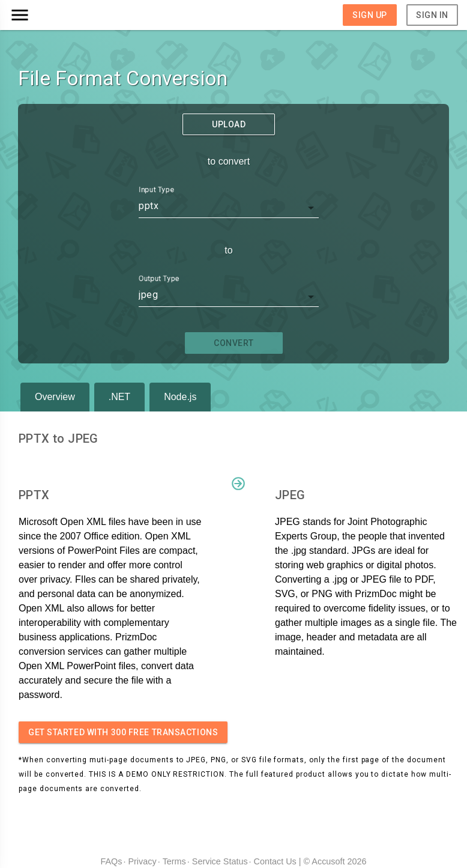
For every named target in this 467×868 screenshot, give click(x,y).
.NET (119, 397)
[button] (65, 15)
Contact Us (275, 861)
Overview (55, 397)
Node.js (180, 397)
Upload (229, 124)
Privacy (142, 861)
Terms (174, 861)
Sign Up (370, 15)
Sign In (432, 15)
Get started (123, 732)
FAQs (111, 861)
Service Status (220, 861)
